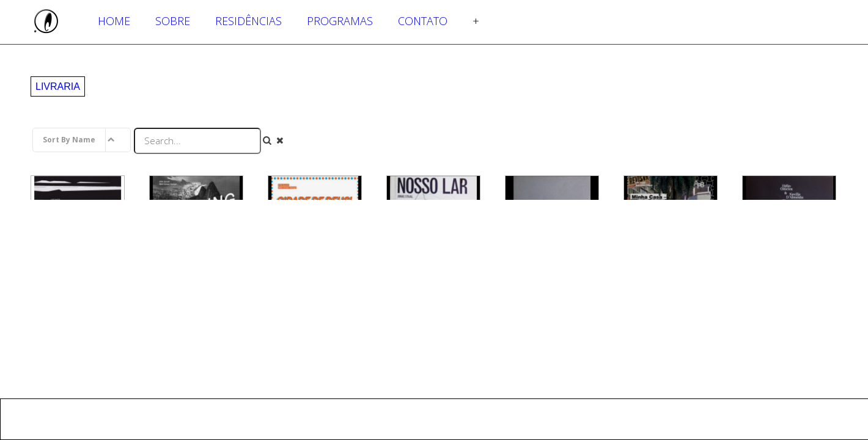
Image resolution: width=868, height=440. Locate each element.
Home (114, 21)
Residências (248, 21)
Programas (340, 21)
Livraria (58, 86)
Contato (423, 21)
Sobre (173, 21)
